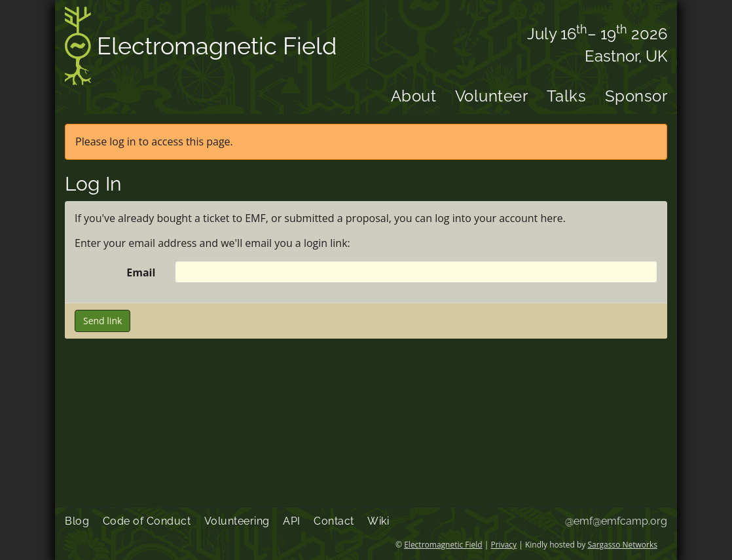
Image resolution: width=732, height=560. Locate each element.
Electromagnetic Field (201, 48)
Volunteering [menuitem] (237, 521)
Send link (102, 321)
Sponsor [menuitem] (636, 96)
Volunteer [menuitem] (492, 96)
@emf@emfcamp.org (616, 521)
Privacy (504, 545)
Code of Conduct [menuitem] (147, 521)
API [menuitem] (292, 521)
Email (141, 272)
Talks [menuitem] (567, 96)
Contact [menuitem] (334, 521)
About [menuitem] (414, 96)
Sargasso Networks (622, 545)
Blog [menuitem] (77, 521)
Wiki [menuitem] (378, 521)
